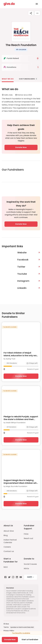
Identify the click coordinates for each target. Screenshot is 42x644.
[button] (21, 50)
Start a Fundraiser (30, 640)
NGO (6, 567)
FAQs (26, 534)
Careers (7, 547)
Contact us (9, 551)
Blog (6, 535)
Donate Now (21, 147)
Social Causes (30, 564)
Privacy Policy (9, 631)
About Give (9, 531)
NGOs (26, 569)
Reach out (29, 538)
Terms (6, 627)
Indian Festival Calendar (10, 541)
